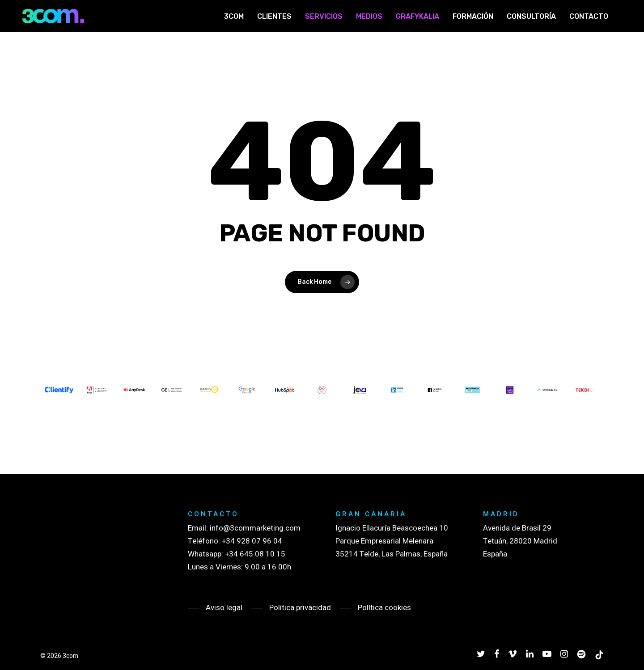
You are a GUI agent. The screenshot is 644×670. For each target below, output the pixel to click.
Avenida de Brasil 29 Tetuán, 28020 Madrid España (520, 541)
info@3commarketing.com (255, 528)
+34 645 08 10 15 (255, 554)
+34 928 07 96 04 (252, 541)
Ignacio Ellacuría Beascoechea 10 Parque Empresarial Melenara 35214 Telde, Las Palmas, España (392, 541)
